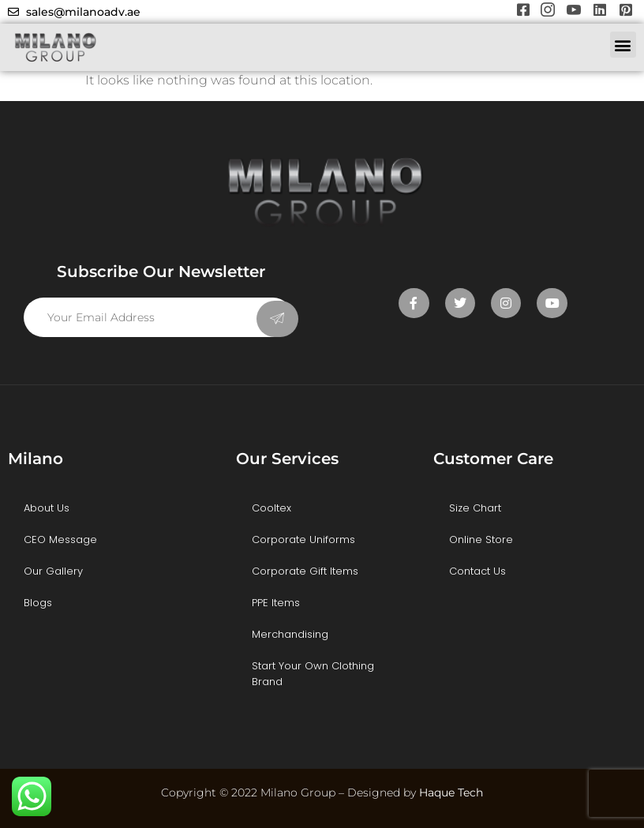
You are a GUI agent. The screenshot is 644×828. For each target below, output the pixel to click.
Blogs (38, 603)
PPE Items (276, 603)
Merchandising (290, 634)
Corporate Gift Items (305, 571)
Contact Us (477, 571)
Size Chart (475, 508)
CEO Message (60, 540)
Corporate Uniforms (303, 540)
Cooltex (271, 508)
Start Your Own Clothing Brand (313, 674)
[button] (623, 45)
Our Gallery (53, 571)
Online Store (481, 540)
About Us (47, 508)
